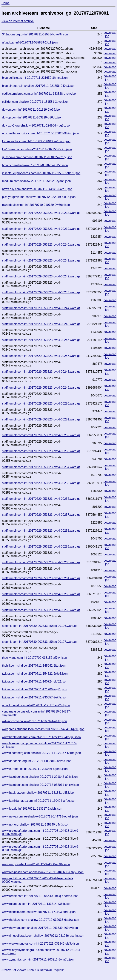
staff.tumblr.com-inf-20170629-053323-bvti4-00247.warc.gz (41, 356)
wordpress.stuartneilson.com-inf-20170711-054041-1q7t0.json (43, 729)
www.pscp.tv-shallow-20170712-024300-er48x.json (36, 864)
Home (6, 3)
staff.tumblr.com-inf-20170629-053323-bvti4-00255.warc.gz (41, 483)
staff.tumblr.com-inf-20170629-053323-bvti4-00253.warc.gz (41, 451)
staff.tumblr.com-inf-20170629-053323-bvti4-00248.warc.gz (41, 372)
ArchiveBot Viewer (14, 970)
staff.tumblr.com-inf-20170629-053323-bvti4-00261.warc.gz (41, 578)
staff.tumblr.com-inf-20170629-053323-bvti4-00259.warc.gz (41, 547)
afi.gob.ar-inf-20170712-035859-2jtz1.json (30, 42)
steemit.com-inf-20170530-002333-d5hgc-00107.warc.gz (40, 642)
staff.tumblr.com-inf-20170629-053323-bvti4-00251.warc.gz (41, 419)
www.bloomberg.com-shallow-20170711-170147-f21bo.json (41, 753)
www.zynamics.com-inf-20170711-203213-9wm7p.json (38, 959)
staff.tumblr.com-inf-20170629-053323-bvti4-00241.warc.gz (41, 260)
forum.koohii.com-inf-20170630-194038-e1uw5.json (36, 141)
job (107, 36)
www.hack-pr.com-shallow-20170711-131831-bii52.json (39, 793)
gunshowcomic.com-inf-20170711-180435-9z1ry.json (37, 157)
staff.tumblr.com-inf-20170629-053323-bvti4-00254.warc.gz (41, 467)
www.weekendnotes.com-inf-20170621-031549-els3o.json (40, 944)
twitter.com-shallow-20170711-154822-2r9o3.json (35, 674)
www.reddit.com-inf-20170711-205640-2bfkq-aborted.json (40, 896)
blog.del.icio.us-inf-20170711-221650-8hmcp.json (35, 78)
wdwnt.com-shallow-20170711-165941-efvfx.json (34, 721)
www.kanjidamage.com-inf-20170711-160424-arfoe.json (39, 801)
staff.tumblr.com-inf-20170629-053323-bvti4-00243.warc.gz (41, 292)
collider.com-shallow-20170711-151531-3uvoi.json (35, 102)
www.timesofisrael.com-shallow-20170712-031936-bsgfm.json (43, 936)
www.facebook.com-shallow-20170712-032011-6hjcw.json (40, 785)
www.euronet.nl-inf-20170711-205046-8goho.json (35, 769)
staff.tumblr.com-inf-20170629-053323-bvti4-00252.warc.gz (41, 435)
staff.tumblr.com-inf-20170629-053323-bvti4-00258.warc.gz (41, 531)
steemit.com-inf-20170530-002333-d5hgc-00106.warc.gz (40, 626)
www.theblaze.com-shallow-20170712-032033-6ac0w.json (41, 920)
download (110, 33)
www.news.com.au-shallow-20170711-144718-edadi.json (40, 816)
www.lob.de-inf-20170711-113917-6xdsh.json (32, 809)
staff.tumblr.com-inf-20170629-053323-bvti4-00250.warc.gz (41, 403)
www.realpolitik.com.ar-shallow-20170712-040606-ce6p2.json (43, 872)
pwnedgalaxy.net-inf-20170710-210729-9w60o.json (36, 205)
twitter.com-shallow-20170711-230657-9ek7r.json (35, 697)
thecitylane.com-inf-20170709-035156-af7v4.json (34, 658)
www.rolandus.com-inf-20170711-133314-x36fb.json (37, 904)
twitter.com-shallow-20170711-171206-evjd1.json (35, 689)
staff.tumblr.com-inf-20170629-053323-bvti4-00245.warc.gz (41, 324)
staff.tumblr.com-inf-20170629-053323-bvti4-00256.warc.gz (41, 499)
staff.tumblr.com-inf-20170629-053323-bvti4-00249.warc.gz (41, 388)
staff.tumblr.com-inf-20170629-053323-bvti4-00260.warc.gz (41, 562)
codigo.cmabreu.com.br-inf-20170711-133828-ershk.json (40, 94)
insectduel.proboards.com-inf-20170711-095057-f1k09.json (41, 173)
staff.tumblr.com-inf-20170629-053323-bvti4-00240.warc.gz (41, 245)
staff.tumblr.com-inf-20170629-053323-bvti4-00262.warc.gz (41, 594)
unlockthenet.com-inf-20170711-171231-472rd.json (36, 705)
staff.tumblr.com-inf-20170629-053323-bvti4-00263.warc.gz (41, 610)
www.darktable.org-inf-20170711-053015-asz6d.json (37, 761)
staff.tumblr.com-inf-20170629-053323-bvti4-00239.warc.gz (41, 229)
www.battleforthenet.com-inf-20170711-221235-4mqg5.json (41, 737)
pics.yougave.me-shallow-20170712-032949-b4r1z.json (39, 197)
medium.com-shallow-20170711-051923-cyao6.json (36, 181)
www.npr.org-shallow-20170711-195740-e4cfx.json (36, 825)
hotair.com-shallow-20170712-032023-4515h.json (35, 165)
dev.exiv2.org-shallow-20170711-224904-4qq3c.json (37, 125)
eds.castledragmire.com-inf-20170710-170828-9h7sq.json (40, 133)
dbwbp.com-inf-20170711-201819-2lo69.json (32, 110)
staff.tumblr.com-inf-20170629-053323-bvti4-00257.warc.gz (41, 515)
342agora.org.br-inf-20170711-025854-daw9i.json (35, 34)
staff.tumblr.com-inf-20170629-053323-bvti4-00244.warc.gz (41, 308)
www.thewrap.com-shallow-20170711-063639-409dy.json (40, 928)
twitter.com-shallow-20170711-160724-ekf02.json (35, 681)
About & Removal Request (46, 970)
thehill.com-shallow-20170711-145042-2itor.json (34, 666)
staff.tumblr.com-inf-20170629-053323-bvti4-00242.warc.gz (41, 276)
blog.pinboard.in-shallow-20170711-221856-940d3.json (39, 86)
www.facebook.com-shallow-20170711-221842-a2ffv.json (40, 777)
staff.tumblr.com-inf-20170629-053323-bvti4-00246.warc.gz (41, 340)
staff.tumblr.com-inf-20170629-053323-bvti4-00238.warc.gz (41, 213)
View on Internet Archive (18, 21)
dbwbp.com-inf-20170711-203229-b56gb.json (32, 117)
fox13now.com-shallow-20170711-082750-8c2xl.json (37, 149)
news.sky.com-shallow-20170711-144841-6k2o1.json (37, 189)
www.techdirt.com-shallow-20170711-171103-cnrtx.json (39, 912)
